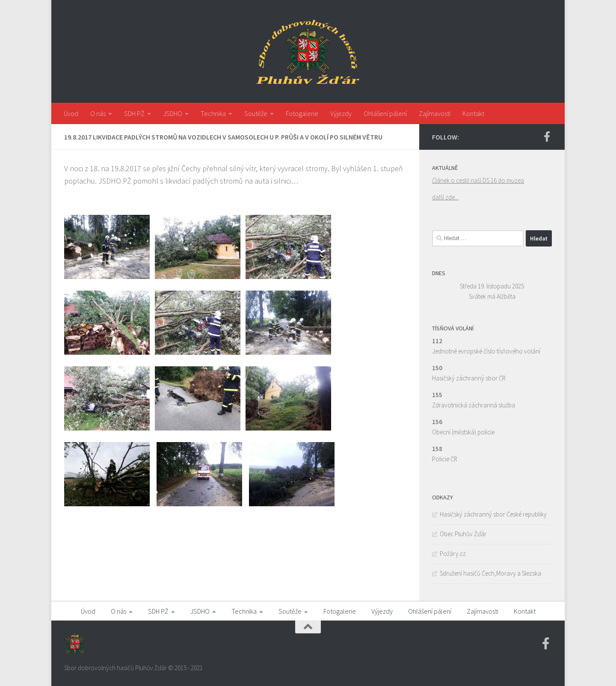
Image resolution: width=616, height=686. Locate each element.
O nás (98, 113)
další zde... (445, 197)
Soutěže (256, 113)
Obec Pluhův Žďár (463, 534)
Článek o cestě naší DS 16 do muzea (478, 180)
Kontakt (473, 113)
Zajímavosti (435, 113)
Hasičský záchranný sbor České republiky (493, 514)
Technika (213, 113)
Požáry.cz (453, 554)
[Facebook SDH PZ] (547, 137)
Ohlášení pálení (385, 113)
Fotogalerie (302, 113)
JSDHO (173, 113)
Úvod (71, 113)
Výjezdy (341, 113)
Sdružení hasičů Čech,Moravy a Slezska (490, 573)
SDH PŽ (134, 113)
